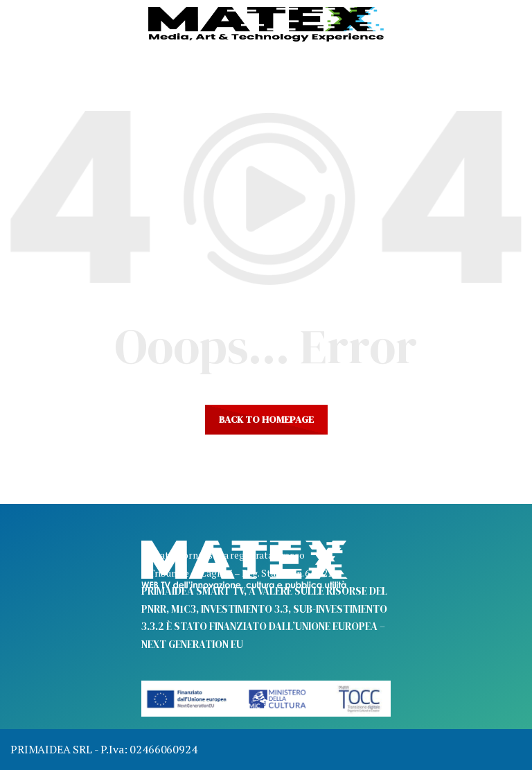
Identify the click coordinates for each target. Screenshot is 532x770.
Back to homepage (266, 419)
